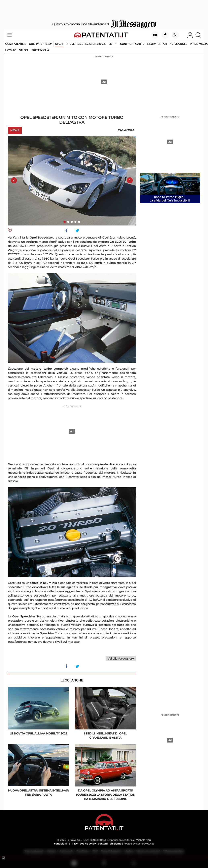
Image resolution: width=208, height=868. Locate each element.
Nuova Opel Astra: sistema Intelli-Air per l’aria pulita (38, 793)
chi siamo (116, 844)
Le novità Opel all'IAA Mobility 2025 (38, 733)
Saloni (24, 50)
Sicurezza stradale (92, 44)
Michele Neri (143, 840)
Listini (113, 44)
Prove (70, 44)
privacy (73, 844)
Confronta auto (132, 44)
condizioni (60, 844)
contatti (103, 844)
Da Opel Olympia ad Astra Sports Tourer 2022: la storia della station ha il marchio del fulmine (105, 795)
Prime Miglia (199, 44)
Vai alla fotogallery (121, 659)
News (59, 44)
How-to (11, 50)
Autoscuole (178, 44)
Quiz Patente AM (41, 44)
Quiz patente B (16, 44)
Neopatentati (157, 44)
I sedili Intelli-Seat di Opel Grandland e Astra (105, 736)
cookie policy (88, 844)
